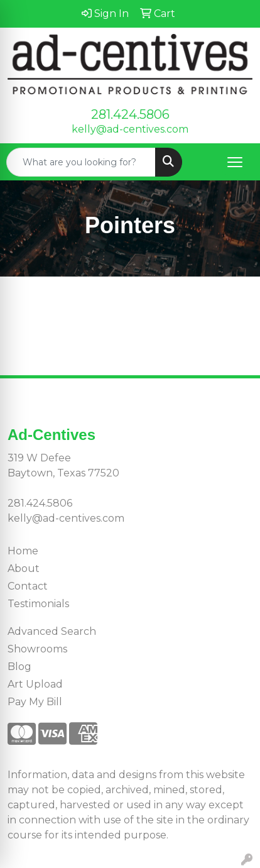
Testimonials (38, 604)
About (24, 569)
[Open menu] (235, 162)
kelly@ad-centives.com (130, 129)
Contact (28, 586)
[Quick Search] (81, 162)
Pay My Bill (35, 702)
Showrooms (37, 649)
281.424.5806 (130, 114)
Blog (19, 667)
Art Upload (35, 684)
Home (23, 551)
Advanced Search (52, 631)
